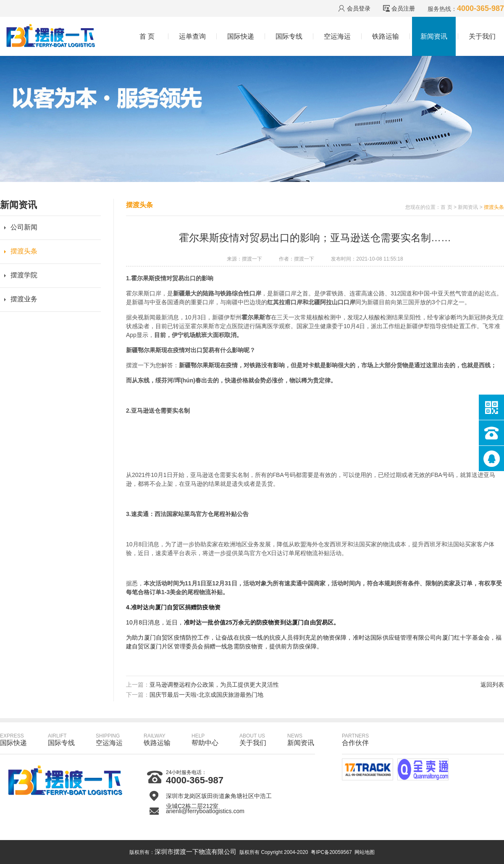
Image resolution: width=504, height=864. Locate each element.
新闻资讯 (434, 36)
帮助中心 (205, 740)
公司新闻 (24, 227)
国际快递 (241, 36)
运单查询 (192, 36)
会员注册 (403, 8)
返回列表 (492, 685)
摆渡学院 (24, 275)
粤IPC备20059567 (331, 852)
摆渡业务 (24, 299)
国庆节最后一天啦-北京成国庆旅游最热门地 (206, 695)
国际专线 (289, 36)
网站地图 (365, 852)
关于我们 (482, 36)
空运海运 (337, 36)
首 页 (147, 36)
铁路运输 (386, 36)
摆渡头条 (24, 251)
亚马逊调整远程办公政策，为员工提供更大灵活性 (214, 685)
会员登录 (359, 8)
